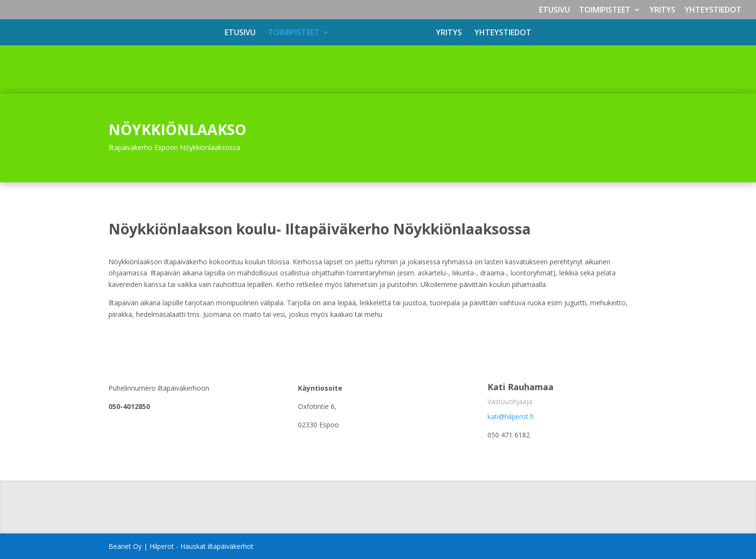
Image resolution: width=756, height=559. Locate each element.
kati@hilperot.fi (511, 416)
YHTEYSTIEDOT (713, 10)
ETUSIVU (554, 10)
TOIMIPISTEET (605, 10)
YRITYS (662, 10)
